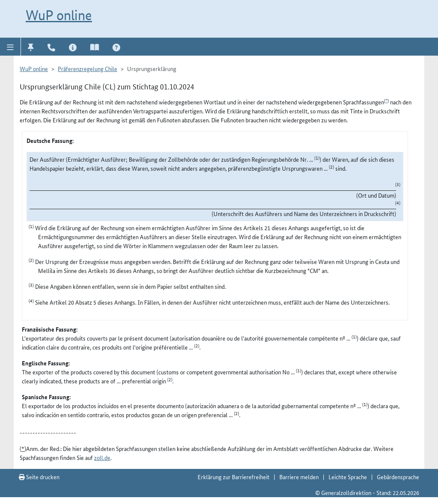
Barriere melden (299, 477)
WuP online (59, 15)
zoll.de (102, 457)
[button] (10, 47)
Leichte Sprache (348, 477)
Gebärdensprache (398, 477)
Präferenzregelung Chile (87, 68)
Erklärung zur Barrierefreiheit (234, 477)
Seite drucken (39, 477)
